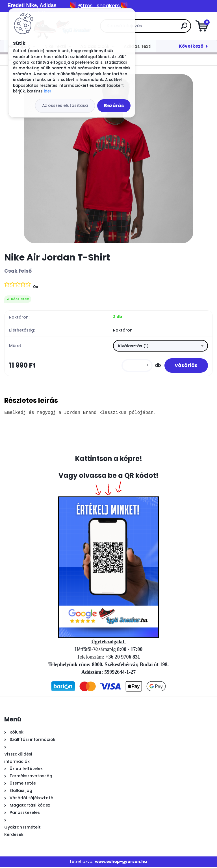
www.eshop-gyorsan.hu (121, 863)
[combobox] (160, 346)
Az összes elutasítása (65, 105)
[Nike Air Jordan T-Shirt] (108, 159)
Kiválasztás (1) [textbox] (133, 346)
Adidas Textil (138, 46)
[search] (176, 28)
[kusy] (135, 366)
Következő (191, 46)
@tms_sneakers (99, 5)
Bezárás (114, 106)
